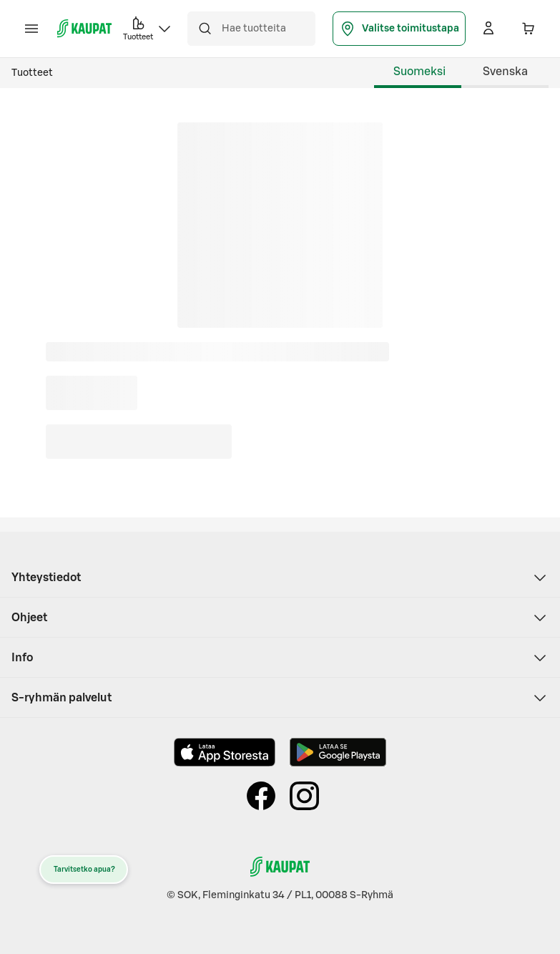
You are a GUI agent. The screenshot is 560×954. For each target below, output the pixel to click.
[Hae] (205, 29)
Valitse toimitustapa (399, 29)
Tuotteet (32, 73)
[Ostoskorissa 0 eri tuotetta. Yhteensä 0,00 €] (529, 29)
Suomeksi (419, 72)
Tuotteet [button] (148, 28)
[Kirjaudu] (488, 29)
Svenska (505, 72)
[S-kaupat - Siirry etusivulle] (84, 29)
